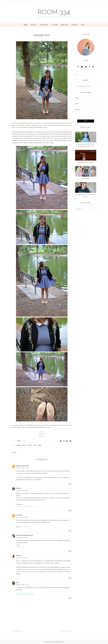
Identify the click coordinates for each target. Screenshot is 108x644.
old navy (24, 445)
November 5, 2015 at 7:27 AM (22, 585)
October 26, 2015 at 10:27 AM (22, 468)
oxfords (30, 445)
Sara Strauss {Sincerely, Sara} (25, 535)
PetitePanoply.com (25, 527)
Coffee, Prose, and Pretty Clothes (25, 506)
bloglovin (26, 594)
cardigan (19, 445)
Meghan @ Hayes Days (23, 466)
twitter (32, 594)
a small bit (19, 594)
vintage (39, 445)
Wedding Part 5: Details (86, 162)
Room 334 (54, 12)
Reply (70, 484)
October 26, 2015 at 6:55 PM (22, 558)
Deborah (19, 488)
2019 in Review (86, 178)
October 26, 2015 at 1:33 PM (22, 491)
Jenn (18, 582)
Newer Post (18, 631)
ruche (34, 445)
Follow (77, 74)
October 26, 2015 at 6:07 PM (22, 517)
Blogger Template (60, 642)
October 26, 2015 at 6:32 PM (22, 538)
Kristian (19, 556)
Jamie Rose (19, 515)
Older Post (66, 631)
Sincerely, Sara (20, 547)
